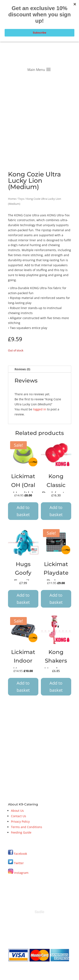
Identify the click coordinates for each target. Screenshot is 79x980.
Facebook (20, 854)
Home (12, 199)
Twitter (16, 863)
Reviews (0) (22, 369)
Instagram (18, 873)
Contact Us (19, 816)
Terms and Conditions (27, 827)
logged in (40, 409)
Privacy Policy (20, 821)
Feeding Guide (21, 832)
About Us (17, 811)
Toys (21, 199)
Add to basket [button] (23, 511)
